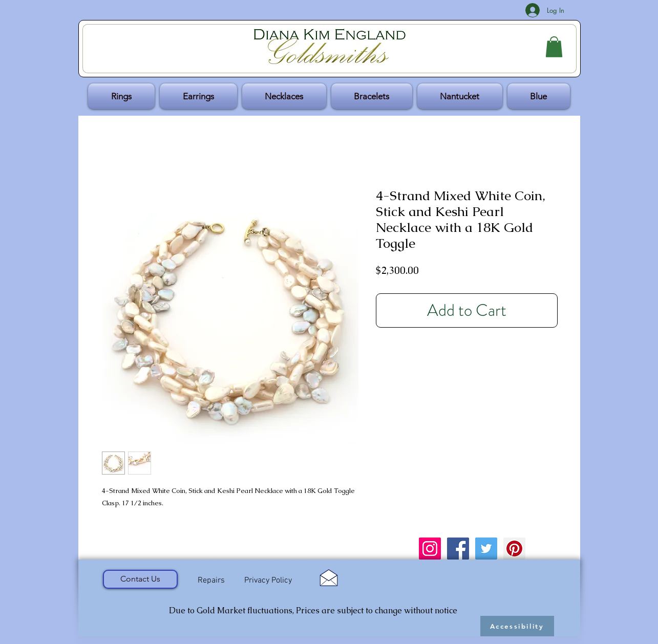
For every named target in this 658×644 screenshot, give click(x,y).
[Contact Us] (140, 579)
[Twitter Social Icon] (486, 549)
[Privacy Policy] (268, 581)
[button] (554, 47)
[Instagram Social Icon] (430, 549)
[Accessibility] (517, 626)
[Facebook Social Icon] (458, 549)
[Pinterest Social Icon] (514, 549)
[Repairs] (211, 581)
